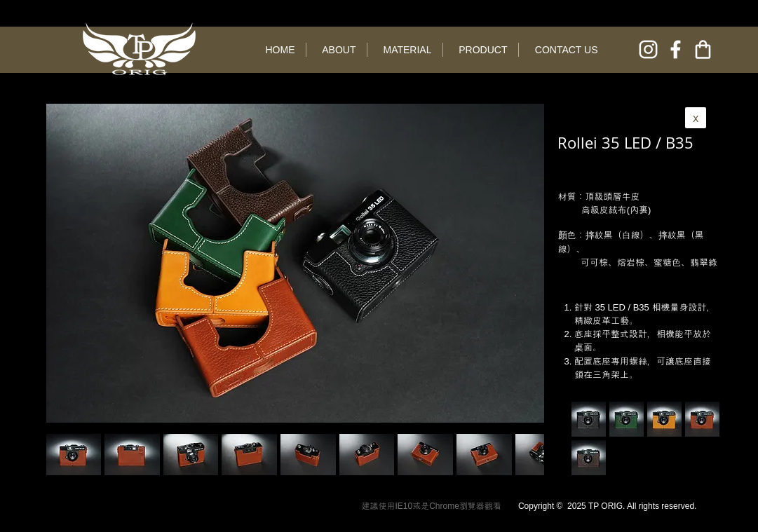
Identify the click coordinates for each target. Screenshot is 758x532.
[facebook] (676, 49)
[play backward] (64, 455)
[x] (696, 118)
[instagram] (648, 49)
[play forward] (527, 455)
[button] (132, 455)
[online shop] (703, 49)
